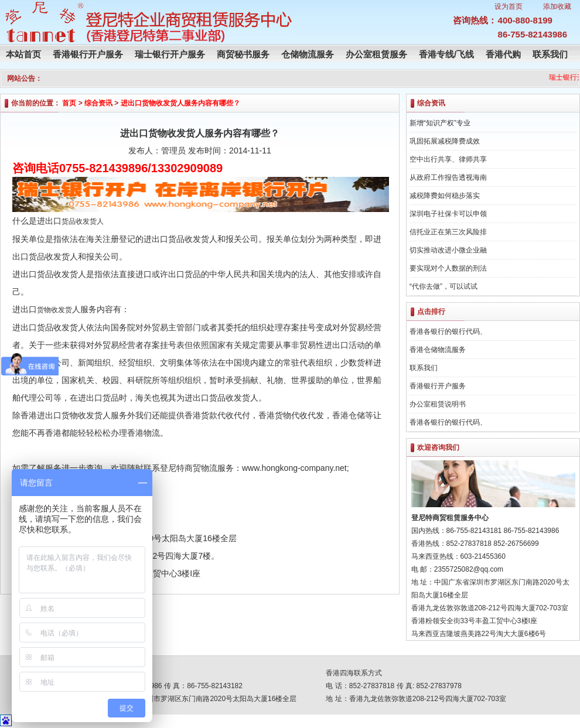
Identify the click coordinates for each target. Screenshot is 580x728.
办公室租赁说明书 (438, 404)
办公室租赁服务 (376, 54)
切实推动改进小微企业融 (448, 250)
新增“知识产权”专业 (440, 123)
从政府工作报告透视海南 (448, 177)
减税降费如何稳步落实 (445, 196)
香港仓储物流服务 (438, 350)
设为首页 (509, 6)
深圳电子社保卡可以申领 (448, 214)
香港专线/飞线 (446, 54)
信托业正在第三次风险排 (448, 232)
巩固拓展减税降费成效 (445, 141)
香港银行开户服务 (88, 54)
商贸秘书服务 (243, 54)
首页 (69, 103)
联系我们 (550, 54)
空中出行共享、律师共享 (448, 159)
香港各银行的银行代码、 (448, 331)
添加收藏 (557, 6)
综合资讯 (98, 103)
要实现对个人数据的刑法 (448, 268)
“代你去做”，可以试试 (443, 286)
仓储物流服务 (308, 54)
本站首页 (23, 54)
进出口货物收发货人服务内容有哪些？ (180, 103)
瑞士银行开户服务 (170, 54)
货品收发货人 (83, 221)
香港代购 (503, 54)
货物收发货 (54, 310)
